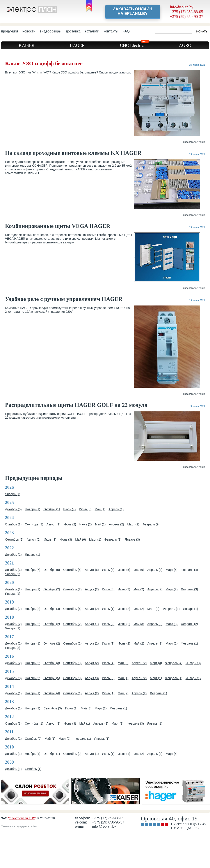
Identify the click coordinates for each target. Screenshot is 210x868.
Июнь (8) (85, 509)
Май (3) (139, 624)
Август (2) (34, 539)
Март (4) (172, 570)
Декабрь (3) (13, 570)
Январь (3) (132, 539)
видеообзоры (51, 31)
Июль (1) (50, 539)
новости (29, 31)
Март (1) (95, 539)
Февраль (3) (189, 589)
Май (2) (100, 524)
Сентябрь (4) (72, 570)
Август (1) (53, 524)
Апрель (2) (117, 524)
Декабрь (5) (13, 509)
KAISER (27, 45)
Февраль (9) (151, 524)
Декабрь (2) (13, 555)
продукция (10, 31)
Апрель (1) (116, 509)
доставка (73, 31)
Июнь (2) (86, 524)
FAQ (126, 31)
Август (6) (92, 570)
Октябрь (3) (52, 663)
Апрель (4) (155, 570)
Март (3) (172, 624)
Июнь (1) (108, 693)
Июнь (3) (66, 539)
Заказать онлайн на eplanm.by (133, 11)
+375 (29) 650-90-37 (186, 17)
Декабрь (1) (13, 693)
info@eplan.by (182, 7)
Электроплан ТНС (22, 818)
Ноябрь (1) (33, 509)
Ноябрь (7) (33, 570)
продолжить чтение (194, 142)
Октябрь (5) (52, 570)
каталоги (92, 31)
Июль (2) (70, 524)
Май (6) (80, 539)
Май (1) (100, 509)
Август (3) (92, 678)
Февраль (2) (189, 624)
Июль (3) (108, 589)
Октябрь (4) (52, 609)
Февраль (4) (189, 570)
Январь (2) (13, 574)
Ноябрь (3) (33, 708)
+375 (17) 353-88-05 (186, 12)
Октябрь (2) (52, 589)
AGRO (185, 45)
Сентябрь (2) (14, 539)
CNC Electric (134, 45)
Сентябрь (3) (34, 524)
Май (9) (139, 570)
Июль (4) (69, 509)
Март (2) (133, 524)
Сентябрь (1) (72, 693)
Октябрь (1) (52, 509)
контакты (111, 31)
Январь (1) (13, 494)
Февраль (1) (113, 539)
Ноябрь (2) (33, 589)
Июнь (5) (124, 570)
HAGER (77, 45)
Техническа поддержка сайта (19, 826)
